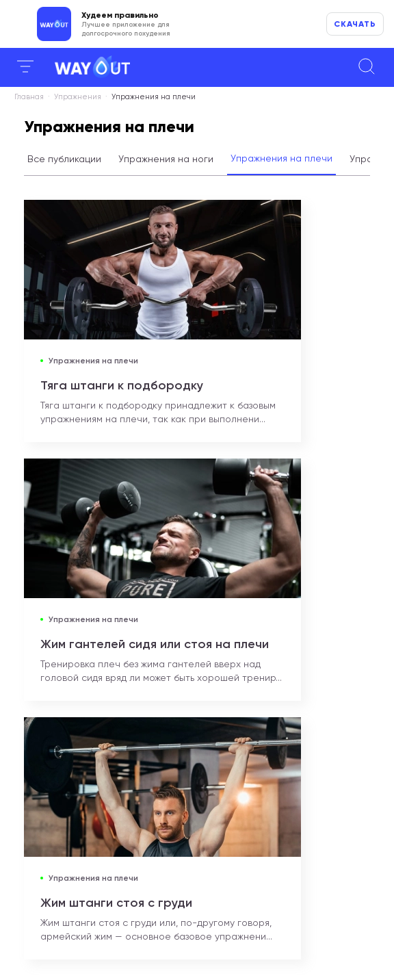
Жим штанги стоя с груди (116, 903)
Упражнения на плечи (281, 158)
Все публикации (64, 159)
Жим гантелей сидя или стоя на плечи (155, 644)
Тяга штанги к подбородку (122, 385)
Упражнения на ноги (166, 159)
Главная (29, 97)
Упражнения (78, 97)
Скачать (355, 24)
